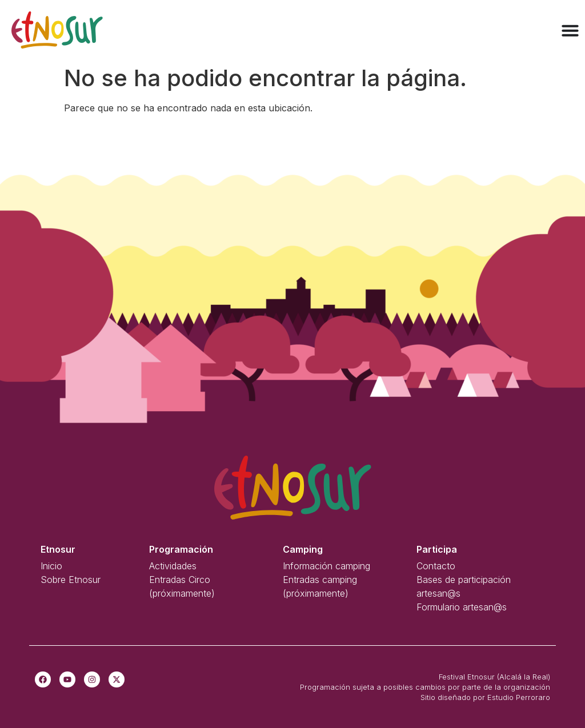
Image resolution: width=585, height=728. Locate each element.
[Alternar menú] (570, 30)
